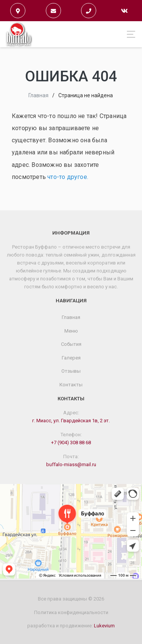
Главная (38, 95)
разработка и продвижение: (71, 626)
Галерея (71, 358)
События (71, 344)
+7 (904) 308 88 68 (71, 443)
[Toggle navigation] (129, 34)
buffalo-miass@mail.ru (71, 464)
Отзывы (71, 371)
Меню (71, 331)
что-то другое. (68, 177)
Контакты (71, 385)
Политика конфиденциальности (71, 612)
